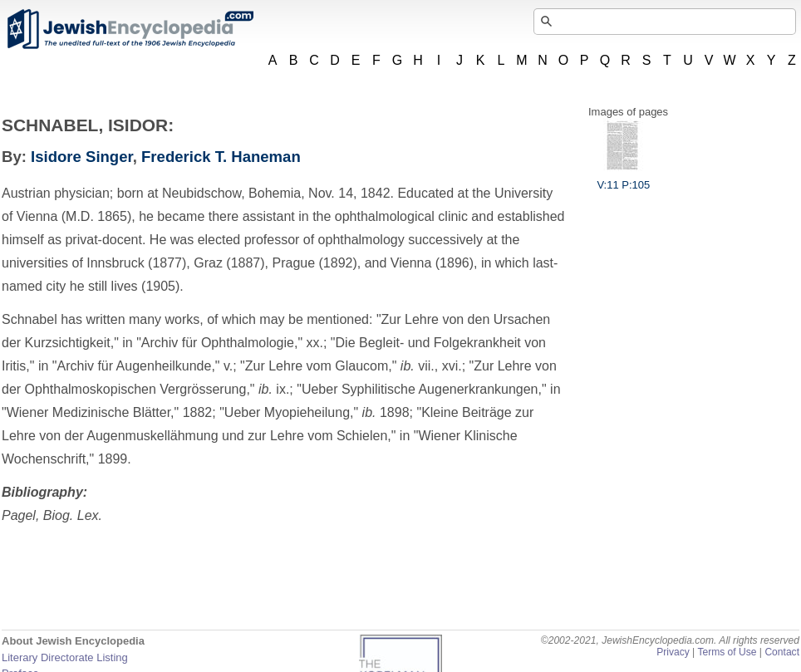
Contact (782, 652)
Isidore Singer (82, 157)
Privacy (673, 652)
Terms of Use (727, 652)
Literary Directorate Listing (65, 657)
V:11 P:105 (623, 179)
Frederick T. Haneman (221, 157)
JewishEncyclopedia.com (130, 29)
